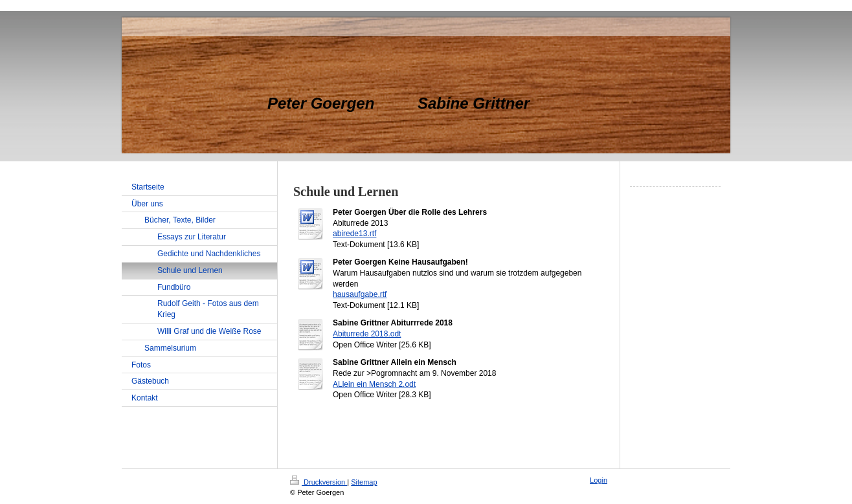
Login (599, 480)
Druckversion (319, 482)
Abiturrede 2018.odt (367, 334)
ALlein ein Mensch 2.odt (374, 384)
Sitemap (364, 482)
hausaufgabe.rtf (360, 294)
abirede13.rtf (354, 234)
